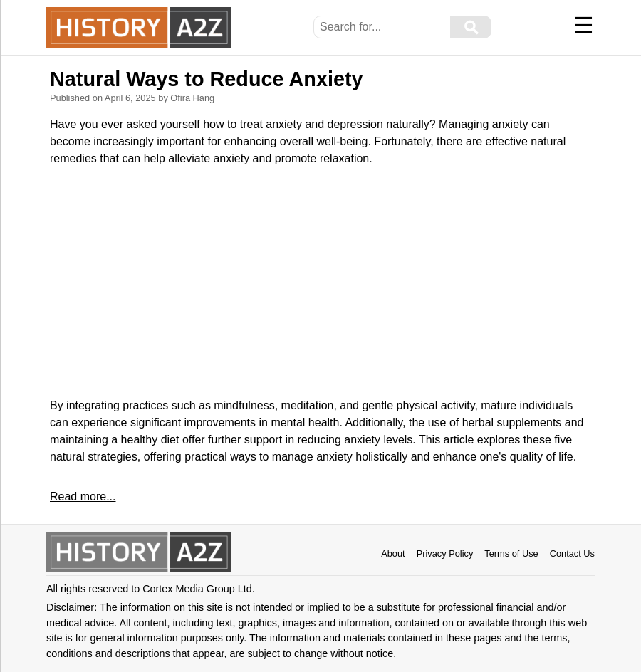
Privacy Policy (445, 553)
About (393, 553)
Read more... (83, 497)
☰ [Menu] (584, 26)
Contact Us (572, 553)
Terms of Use (511, 553)
